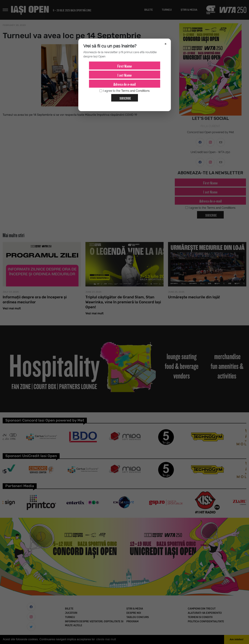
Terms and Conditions (135, 91)
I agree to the (125, 91)
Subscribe (124, 97)
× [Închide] (166, 44)
